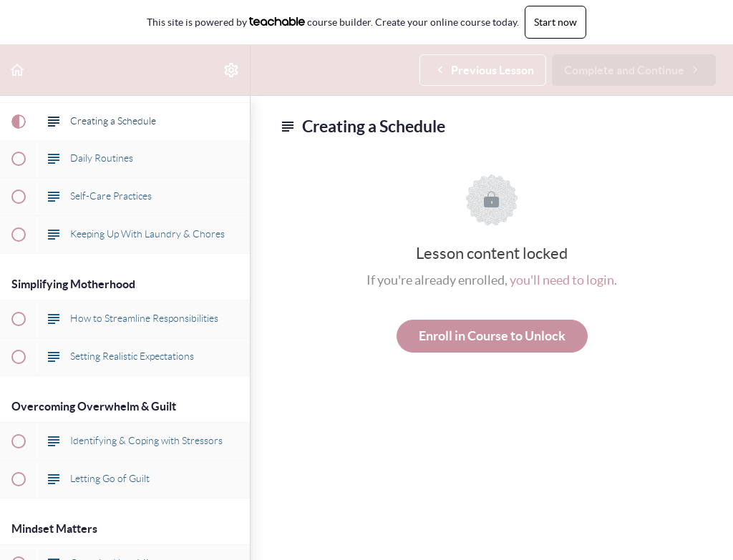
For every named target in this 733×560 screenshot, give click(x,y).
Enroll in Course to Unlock (492, 336)
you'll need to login (562, 280)
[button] (18, 70)
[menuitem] (232, 70)
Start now (555, 22)
